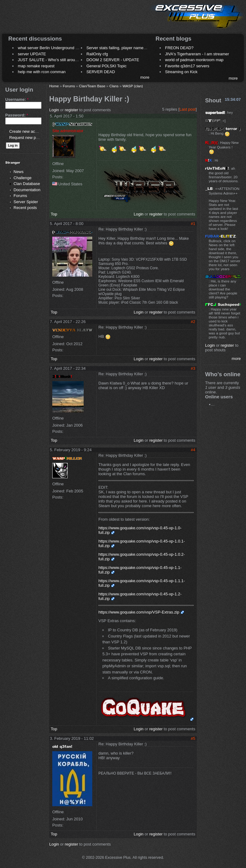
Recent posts (25, 208)
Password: (17, 115)
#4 (193, 450)
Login (54, 110)
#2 (193, 322)
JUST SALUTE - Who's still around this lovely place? (64, 60)
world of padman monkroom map (194, 60)
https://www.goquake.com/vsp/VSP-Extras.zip (139, 612)
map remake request (36, 66)
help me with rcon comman (42, 72)
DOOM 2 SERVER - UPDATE (113, 60)
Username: (17, 99)
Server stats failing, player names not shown (126, 48)
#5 (193, 738)
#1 (193, 224)
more (145, 77)
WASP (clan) (133, 86)
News (19, 172)
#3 (193, 368)
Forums (20, 196)
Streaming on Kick (181, 72)
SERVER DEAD (101, 72)
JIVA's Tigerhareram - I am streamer (197, 54)
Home (54, 86)
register (71, 110)
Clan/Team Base (92, 86)
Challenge (23, 178)
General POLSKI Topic (107, 66)
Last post (188, 109)
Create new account (27, 131)
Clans (114, 86)
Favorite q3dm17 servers (187, 66)
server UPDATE (32, 54)
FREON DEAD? (179, 48)
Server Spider (26, 202)
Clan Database (27, 184)
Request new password (30, 138)
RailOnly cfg (97, 54)
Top (54, 214)
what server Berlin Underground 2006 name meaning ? (67, 48)
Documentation (27, 190)
